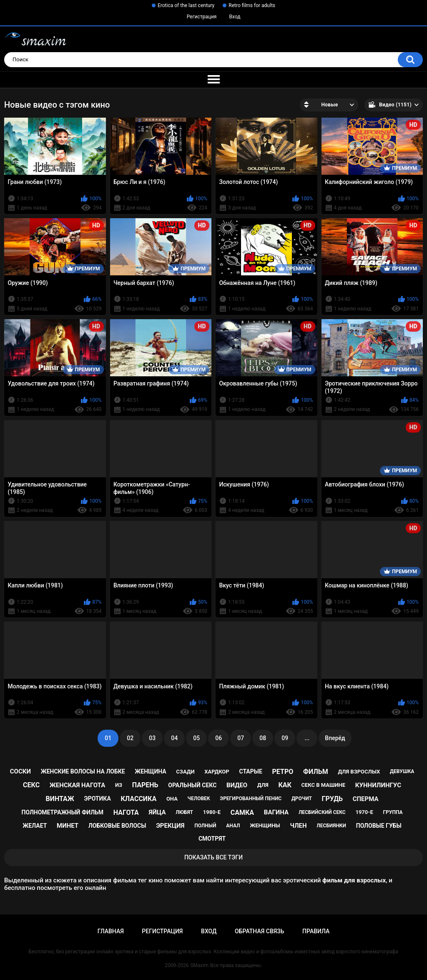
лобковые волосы (117, 826)
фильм (316, 772)
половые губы (379, 826)
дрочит (302, 799)
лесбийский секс (322, 812)
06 (219, 738)
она (172, 799)
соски (20, 771)
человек (199, 799)
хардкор (217, 772)
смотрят (212, 839)
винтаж (60, 799)
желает (35, 826)
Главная (111, 931)
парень (145, 785)
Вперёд (335, 738)
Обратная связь (259, 931)
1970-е (364, 812)
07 (241, 738)
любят (184, 812)
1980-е (212, 812)
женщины (265, 825)
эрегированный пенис (251, 799)
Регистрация (202, 17)
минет (68, 826)
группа (393, 812)
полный (205, 826)
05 (196, 738)
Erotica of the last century (186, 5)
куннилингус (378, 785)
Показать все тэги (213, 857)
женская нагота (77, 785)
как (285, 785)
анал (233, 826)
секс (31, 785)
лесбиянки (331, 826)
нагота (126, 812)
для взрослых (359, 772)
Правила (316, 931)
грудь (332, 799)
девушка (402, 771)
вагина (276, 812)
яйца (157, 812)
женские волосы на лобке (83, 771)
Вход (235, 17)
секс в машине (324, 785)
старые (250, 771)
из (119, 785)
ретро (283, 772)
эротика (98, 799)
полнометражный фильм (63, 812)
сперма (366, 799)
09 (285, 738)
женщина (150, 771)
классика (139, 799)
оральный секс (192, 785)
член (298, 826)
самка (242, 812)
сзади (185, 772)
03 (152, 738)
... (307, 738)
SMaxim (199, 965)
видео (237, 785)
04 (174, 738)
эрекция (170, 826)
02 (130, 738)
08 (263, 738)
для (263, 785)
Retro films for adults (252, 5)
